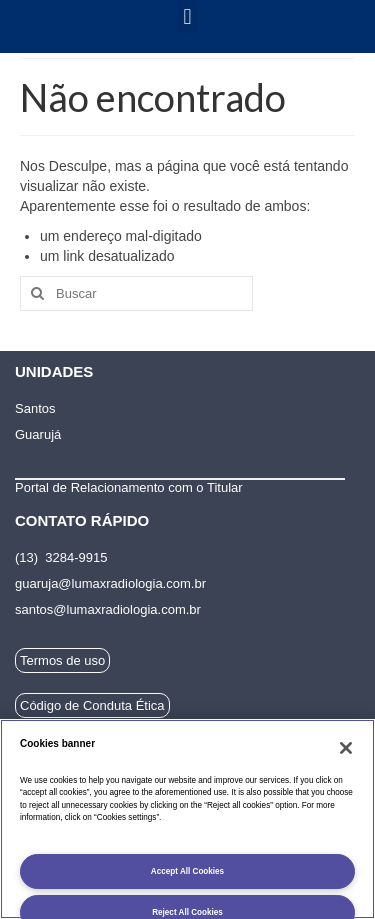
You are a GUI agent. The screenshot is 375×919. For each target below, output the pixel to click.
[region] (187, 819)
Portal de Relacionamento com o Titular (129, 487)
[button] (187, 16)
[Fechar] (346, 748)
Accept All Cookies (187, 871)
